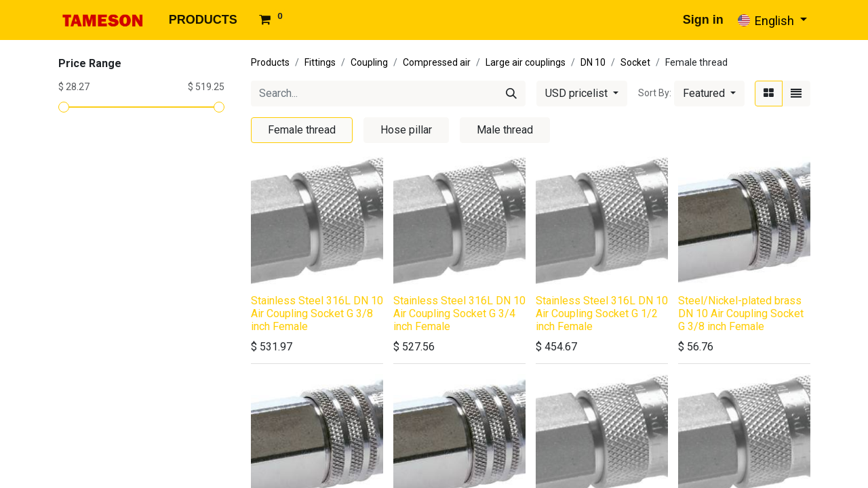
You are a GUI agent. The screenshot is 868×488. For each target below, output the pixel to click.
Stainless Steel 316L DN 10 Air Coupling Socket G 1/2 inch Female (602, 313)
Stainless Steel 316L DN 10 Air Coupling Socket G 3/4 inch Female (459, 313)
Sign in (703, 20)
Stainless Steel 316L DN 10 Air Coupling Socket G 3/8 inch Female (317, 313)
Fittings (320, 62)
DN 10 (593, 62)
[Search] (511, 94)
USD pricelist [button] (578, 93)
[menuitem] (203, 20)
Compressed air (437, 62)
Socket (635, 62)
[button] (709, 94)
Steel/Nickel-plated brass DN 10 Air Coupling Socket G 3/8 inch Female (741, 313)
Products (270, 62)
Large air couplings (526, 62)
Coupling (369, 62)
